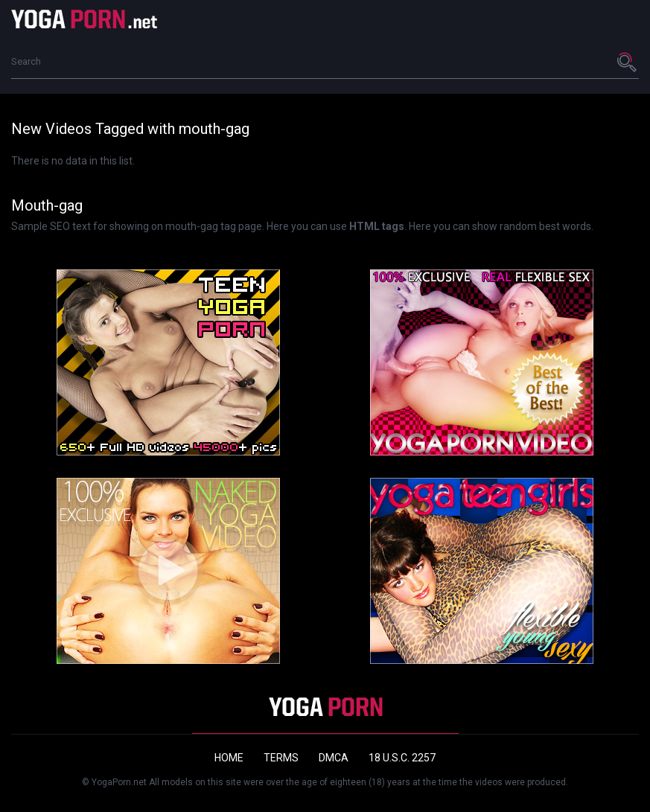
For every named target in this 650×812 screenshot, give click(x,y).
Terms (281, 758)
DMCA (334, 758)
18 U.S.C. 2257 (402, 758)
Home (229, 758)
